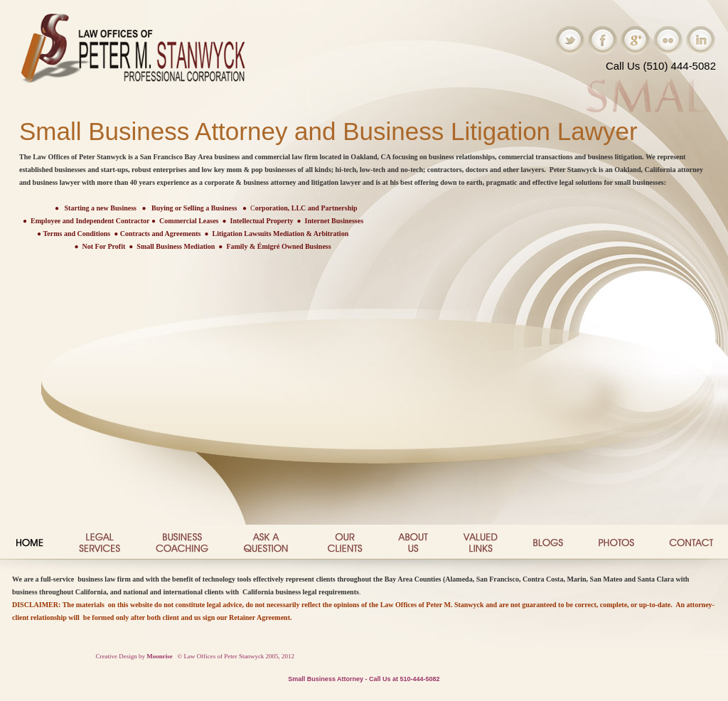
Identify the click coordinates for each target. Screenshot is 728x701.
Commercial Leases (189, 221)
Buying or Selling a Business (194, 208)
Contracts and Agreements (161, 234)
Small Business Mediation (176, 246)
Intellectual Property (262, 221)
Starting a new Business (101, 208)
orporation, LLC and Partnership (306, 208)
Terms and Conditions (77, 234)
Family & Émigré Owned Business (278, 246)
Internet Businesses (334, 221)
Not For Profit (104, 246)
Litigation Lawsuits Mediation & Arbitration (281, 234)
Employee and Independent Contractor (90, 221)
